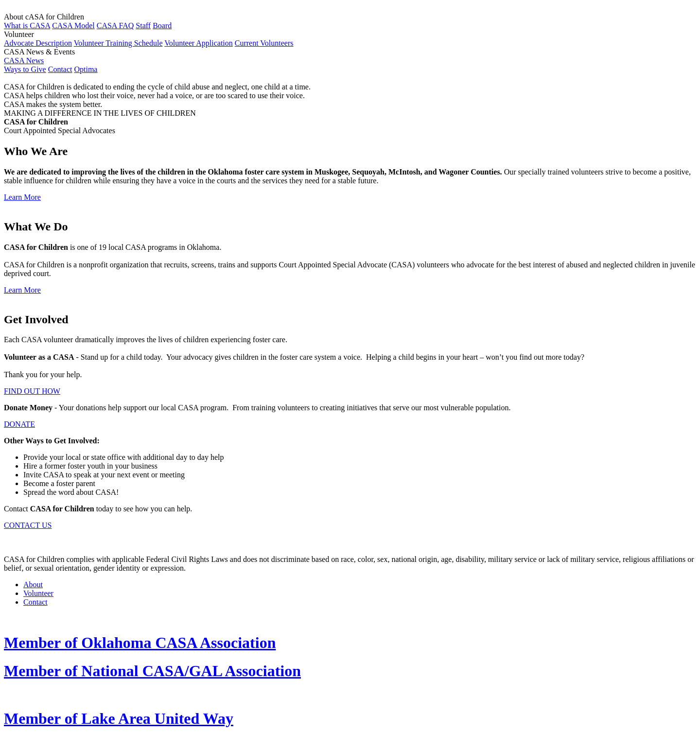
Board (162, 26)
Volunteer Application (199, 43)
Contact (60, 69)
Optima (86, 69)
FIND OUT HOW (32, 391)
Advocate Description (38, 43)
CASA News (24, 61)
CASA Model (73, 26)
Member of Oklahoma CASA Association (140, 643)
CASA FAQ (115, 26)
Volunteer (38, 593)
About (33, 585)
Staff (143, 26)
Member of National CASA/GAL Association (152, 671)
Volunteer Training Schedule (118, 43)
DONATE (19, 424)
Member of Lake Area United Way (119, 718)
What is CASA (27, 26)
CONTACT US (28, 525)
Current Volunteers (264, 43)
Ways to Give (25, 69)
